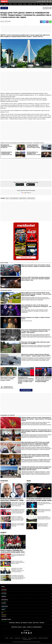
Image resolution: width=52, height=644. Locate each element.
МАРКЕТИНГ (24, 638)
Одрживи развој (27, 619)
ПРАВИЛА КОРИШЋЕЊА (43, 638)
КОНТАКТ (11, 638)
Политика (4, 481)
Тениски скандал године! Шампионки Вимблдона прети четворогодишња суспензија (44, 518)
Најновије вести (37, 627)
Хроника (10, 4)
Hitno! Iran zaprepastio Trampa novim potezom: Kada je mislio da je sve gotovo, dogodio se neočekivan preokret (36, 266)
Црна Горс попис (31, 198)
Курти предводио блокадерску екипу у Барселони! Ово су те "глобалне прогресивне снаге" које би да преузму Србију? (18, 511)
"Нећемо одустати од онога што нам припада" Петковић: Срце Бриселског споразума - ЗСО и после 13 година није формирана (18, 504)
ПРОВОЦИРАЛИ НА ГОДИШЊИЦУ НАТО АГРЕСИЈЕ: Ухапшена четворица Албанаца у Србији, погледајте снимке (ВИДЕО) (26, 380)
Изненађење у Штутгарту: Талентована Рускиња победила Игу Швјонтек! (43, 525)
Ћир (40, 1)
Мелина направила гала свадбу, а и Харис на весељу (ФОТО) (36, 318)
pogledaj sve (26, 257)
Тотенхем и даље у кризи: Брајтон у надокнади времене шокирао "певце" (18, 562)
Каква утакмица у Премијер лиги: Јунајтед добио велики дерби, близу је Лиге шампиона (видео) (13, 552)
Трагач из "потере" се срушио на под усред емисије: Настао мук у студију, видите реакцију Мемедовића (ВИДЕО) (43, 379)
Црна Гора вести (23, 198)
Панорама (42, 4)
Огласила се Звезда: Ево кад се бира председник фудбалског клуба (18, 555)
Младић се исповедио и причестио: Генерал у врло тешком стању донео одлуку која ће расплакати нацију (18, 518)
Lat (38, 1)
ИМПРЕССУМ (18, 638)
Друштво (6, 4)
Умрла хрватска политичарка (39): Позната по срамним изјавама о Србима (8, 379)
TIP (38, 4)
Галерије (29, 627)
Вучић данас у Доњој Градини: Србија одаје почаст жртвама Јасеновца (18, 525)
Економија (20, 4)
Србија (30, 623)
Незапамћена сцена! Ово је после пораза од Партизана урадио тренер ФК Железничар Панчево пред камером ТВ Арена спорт (18, 577)
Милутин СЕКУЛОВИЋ (6, 21)
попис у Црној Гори (14, 198)
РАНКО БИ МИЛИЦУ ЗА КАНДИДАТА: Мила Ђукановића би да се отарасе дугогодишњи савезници (34, 154)
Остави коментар (26, 390)
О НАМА (6, 638)
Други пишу (4, 263)
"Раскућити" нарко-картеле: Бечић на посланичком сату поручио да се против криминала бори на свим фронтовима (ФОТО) (35, 456)
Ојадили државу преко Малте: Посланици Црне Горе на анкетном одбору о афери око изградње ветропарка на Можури (36, 431)
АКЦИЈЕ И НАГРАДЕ (33, 638)
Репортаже (30, 4)
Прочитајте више (6, 290)
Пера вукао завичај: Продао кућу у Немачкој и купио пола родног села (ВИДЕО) (36, 343)
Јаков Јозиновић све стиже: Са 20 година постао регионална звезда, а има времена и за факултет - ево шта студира (36, 306)
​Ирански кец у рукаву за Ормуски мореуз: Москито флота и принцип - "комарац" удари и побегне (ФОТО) (36, 355)
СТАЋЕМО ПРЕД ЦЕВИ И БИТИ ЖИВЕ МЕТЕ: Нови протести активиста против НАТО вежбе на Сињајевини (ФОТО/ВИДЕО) (34, 147)
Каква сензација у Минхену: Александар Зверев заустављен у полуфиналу (44, 504)
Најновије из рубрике (8, 415)
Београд (46, 4)
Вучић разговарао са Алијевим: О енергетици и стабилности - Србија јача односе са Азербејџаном (12, 500)
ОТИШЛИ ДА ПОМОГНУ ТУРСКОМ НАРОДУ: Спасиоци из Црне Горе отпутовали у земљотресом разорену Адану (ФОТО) (7, 155)
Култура (27, 616)
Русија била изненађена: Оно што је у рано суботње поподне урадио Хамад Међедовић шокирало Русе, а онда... (39, 500)
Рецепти (15, 4)
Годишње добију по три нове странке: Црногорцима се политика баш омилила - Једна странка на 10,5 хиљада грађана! (36, 419)
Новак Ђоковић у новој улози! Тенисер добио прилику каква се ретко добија (44, 511)
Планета (25, 4)
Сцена (24, 627)
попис (7, 198)
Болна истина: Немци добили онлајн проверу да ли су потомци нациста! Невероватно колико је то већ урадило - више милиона (36, 331)
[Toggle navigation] (50, 1)
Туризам (42, 623)
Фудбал (3, 532)
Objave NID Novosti (27, 640)
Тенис (29, 481)
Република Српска (17, 627)
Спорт (35, 4)
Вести (2, 4)
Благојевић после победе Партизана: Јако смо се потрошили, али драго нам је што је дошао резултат (18, 570)
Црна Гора (4, 8)
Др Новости (24, 623)
